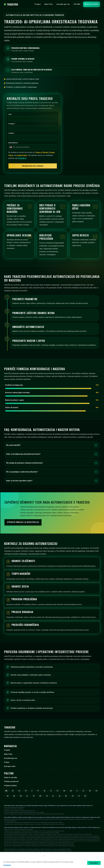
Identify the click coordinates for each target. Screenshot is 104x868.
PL (51, 791)
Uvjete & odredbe (11, 777)
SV (58, 791)
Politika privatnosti (11, 781)
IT (32, 791)
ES (19, 791)
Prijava (77, 4)
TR (34, 796)
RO (8, 796)
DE (13, 791)
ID (53, 796)
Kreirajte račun (91, 4)
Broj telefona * (13, 143)
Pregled (37, 4)
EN (6, 791)
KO (66, 796)
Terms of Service (42, 152)
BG (14, 796)
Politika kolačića (10, 786)
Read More (22, 158)
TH (47, 796)
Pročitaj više (7, 865)
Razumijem (94, 863)
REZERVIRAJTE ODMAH (33, 166)
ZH (73, 796)
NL (45, 791)
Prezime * (12, 124)
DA (64, 791)
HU (96, 791)
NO (71, 791)
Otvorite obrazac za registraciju (23, 522)
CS (83, 791)
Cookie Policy (22, 155)
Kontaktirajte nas (63, 4)
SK (90, 791)
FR (26, 791)
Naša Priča (49, 4)
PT (38, 791)
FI (77, 791)
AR (40, 796)
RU (85, 796)
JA (59, 796)
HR (21, 796)
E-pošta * (11, 133)
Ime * (10, 114)
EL (27, 796)
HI (79, 796)
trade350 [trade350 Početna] (11, 4)
